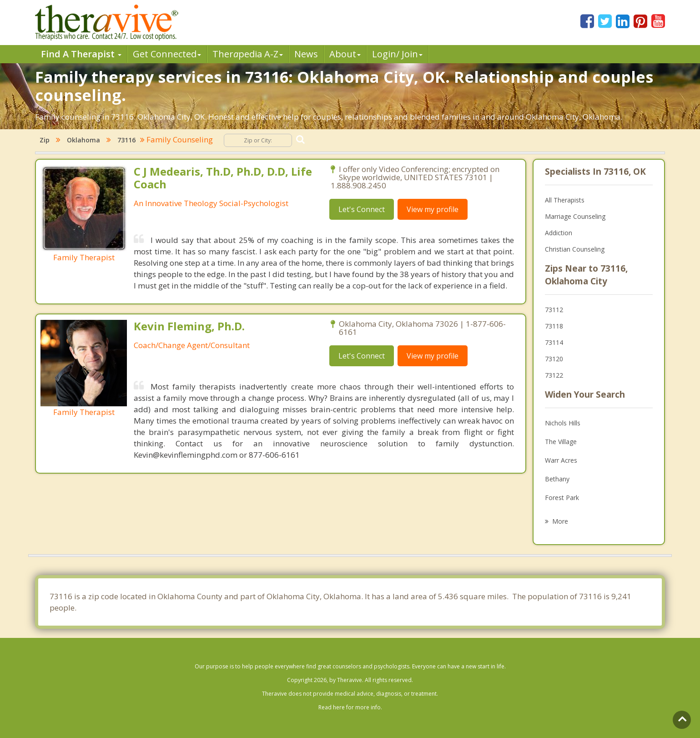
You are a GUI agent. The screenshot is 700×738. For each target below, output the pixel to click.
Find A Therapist (81, 54)
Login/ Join (397, 54)
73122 (554, 375)
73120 (554, 359)
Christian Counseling (575, 249)
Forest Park (562, 498)
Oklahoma (83, 140)
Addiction (559, 233)
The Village (561, 442)
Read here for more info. (350, 707)
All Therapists (565, 200)
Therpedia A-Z (248, 54)
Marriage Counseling (575, 216)
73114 (554, 342)
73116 (126, 140)
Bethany (557, 479)
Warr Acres (561, 460)
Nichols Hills (563, 423)
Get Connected (167, 54)
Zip (45, 140)
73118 (554, 326)
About (345, 54)
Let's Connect (362, 209)
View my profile (433, 209)
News (306, 54)
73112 (554, 310)
